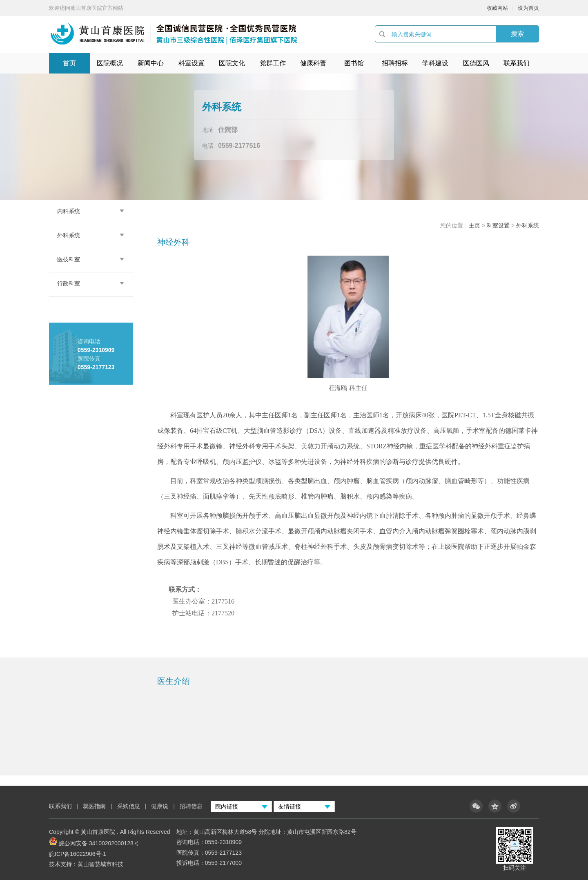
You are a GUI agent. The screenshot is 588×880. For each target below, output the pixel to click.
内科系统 (69, 211)
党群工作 (273, 63)
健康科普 (313, 63)
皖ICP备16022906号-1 (78, 854)
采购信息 (129, 806)
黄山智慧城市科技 (100, 864)
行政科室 (69, 283)
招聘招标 (395, 63)
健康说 (160, 806)
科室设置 (192, 63)
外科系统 (69, 235)
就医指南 (94, 806)
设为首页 (528, 8)
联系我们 (517, 63)
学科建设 (435, 63)
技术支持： (63, 864)
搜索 (517, 34)
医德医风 (476, 63)
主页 (474, 225)
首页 (69, 63)
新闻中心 (151, 63)
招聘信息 (191, 806)
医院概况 (110, 63)
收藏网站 (497, 8)
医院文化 (232, 63)
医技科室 (69, 259)
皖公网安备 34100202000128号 (99, 843)
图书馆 (354, 63)
